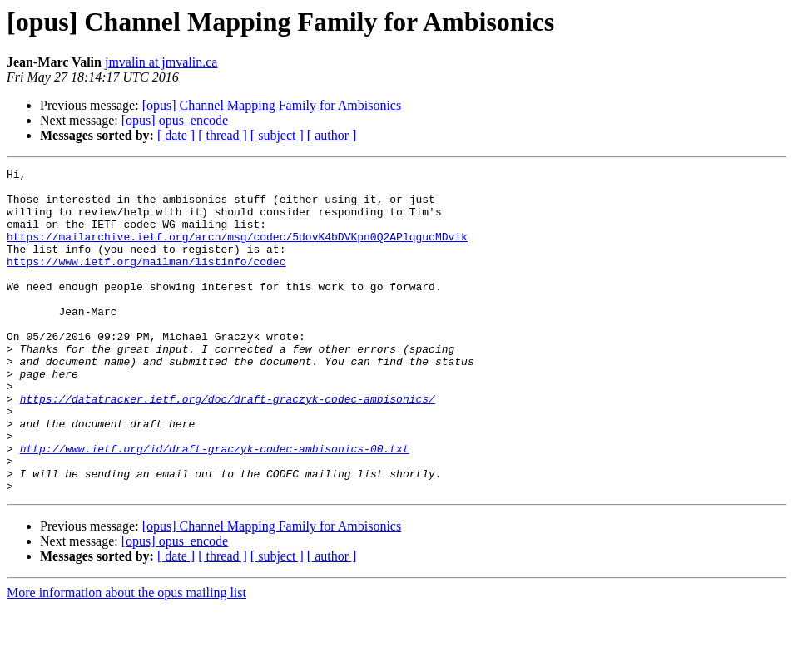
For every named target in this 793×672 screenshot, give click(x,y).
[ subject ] (277, 135)
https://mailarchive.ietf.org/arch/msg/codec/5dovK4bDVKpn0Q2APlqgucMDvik (237, 251)
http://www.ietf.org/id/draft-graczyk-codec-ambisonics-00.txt (215, 506)
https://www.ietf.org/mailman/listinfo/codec (146, 281)
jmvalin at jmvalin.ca (161, 62)
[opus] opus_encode (175, 120)
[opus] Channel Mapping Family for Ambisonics (272, 105)
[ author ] (332, 135)
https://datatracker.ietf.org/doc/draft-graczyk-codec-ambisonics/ (228, 446)
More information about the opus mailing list (126, 657)
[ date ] (176, 135)
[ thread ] (223, 135)
